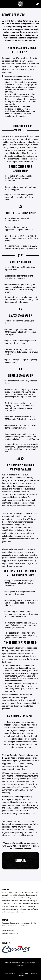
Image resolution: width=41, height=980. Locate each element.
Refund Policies (10, 973)
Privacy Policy (23, 973)
